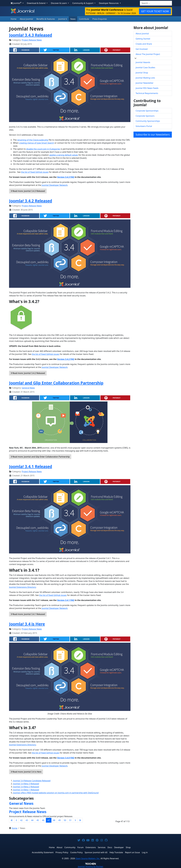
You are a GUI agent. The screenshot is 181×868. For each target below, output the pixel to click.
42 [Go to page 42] (21, 820)
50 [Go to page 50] (65, 820)
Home (14, 19)
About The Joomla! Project (148, 54)
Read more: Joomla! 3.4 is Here (26, 772)
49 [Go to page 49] (59, 820)
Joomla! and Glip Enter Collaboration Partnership (56, 383)
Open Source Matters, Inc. (88, 858)
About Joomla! (27, 19)
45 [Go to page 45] (38, 820)
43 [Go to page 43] (27, 820)
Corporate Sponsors (145, 116)
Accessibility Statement (43, 852)
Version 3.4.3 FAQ (66, 177)
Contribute (84, 19)
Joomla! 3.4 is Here (27, 624)
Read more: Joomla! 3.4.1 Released (28, 614)
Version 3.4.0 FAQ (66, 758)
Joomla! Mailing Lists (145, 78)
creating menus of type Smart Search (37, 143)
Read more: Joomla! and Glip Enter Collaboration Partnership (40, 457)
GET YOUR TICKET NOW (155, 11)
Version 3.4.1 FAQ (66, 600)
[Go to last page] (80, 820)
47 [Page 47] (49, 820)
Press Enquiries (100, 19)
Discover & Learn (59, 3)
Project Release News (32, 40)
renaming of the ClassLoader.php (33, 140)
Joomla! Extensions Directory (22, 587)
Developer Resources (109, 3)
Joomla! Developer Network (55, 185)
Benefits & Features (46, 19)
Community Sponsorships (148, 121)
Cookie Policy (76, 852)
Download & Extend (36, 3)
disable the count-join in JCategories (43, 149)
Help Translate (116, 852)
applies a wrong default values (64, 155)
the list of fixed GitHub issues (35, 172)
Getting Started (143, 39)
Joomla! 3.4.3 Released (31, 35)
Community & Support (83, 3)
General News (28, 388)
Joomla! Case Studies (145, 67)
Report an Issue (132, 852)
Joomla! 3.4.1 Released (31, 466)
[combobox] (156, 3)
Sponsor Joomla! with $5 (96, 852)
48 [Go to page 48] (54, 820)
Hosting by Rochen (90, 866)
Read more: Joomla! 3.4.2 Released (28, 373)
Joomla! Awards (143, 62)
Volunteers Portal (144, 126)
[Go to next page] (75, 820)
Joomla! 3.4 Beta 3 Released (26, 784)
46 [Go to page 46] (43, 820)
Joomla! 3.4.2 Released (31, 201)
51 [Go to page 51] (70, 820)
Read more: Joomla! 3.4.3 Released (28, 191)
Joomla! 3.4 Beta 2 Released (26, 787)
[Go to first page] (12, 820)
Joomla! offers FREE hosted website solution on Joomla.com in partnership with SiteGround (56, 793)
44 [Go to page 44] (32, 820)
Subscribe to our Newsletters (153, 135)
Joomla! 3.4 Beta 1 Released (26, 790)
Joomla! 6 (63, 19)
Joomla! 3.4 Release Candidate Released (32, 781)
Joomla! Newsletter (145, 83)
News (73, 19)
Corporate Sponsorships (147, 111)
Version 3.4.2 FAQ (66, 359)
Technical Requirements (147, 93)
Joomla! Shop (142, 73)
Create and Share (144, 44)
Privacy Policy (62, 852)
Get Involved (142, 49)
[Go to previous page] (16, 820)
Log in (145, 852)
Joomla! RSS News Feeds (147, 88)
